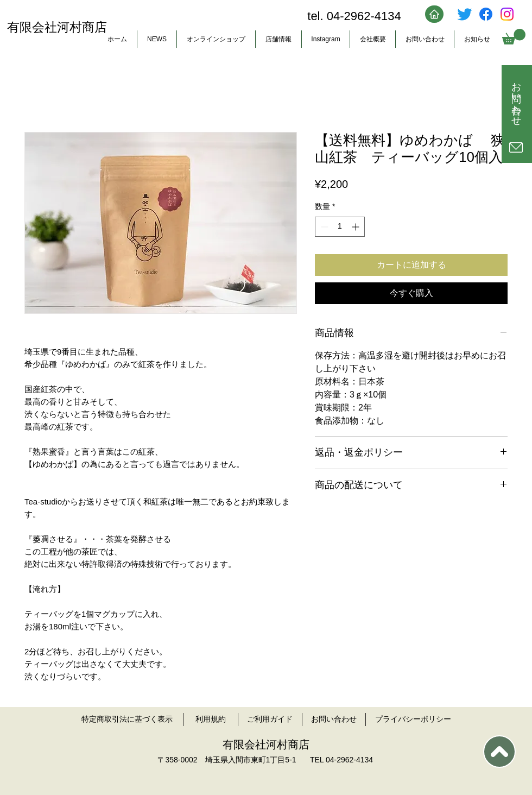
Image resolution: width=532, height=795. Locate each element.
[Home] (434, 14)
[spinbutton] (340, 227)
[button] (514, 37)
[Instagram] (507, 14)
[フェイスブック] (486, 14)
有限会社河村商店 (57, 27)
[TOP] (499, 752)
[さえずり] (465, 14)
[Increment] (356, 227)
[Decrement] (323, 227)
